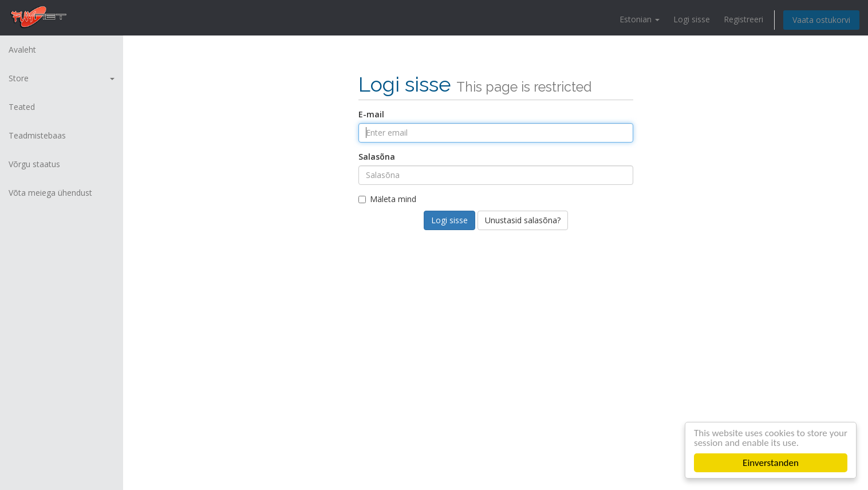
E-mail (371, 114)
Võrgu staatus (34, 164)
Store (62, 78)
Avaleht (22, 50)
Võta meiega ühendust (50, 193)
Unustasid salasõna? (523, 220)
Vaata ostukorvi (821, 20)
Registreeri (743, 19)
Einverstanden (771, 463)
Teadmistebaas (37, 135)
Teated (22, 107)
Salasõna (377, 157)
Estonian (640, 19)
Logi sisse (692, 19)
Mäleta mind (387, 199)
